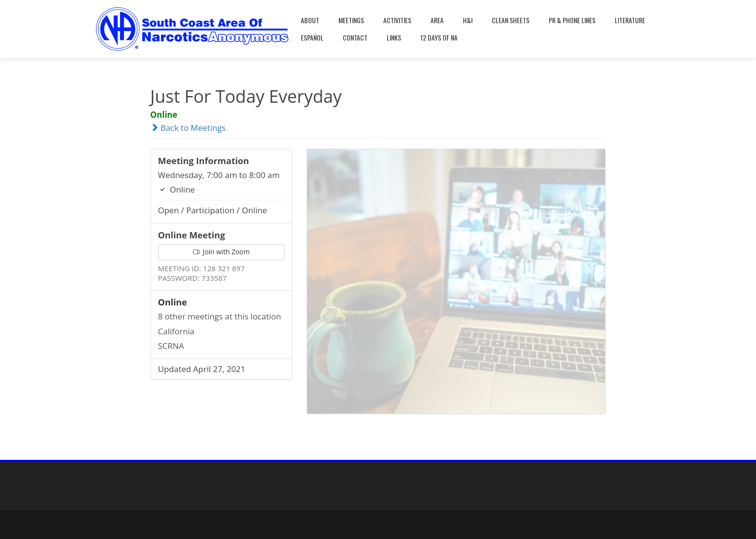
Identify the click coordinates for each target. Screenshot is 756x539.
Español (312, 37)
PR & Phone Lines (572, 20)
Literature (630, 20)
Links (394, 37)
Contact (355, 37)
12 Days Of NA (439, 37)
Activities (397, 20)
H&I (468, 20)
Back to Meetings (188, 128)
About (310, 20)
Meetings (351, 20)
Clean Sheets (511, 20)
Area (437, 20)
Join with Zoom (221, 252)
